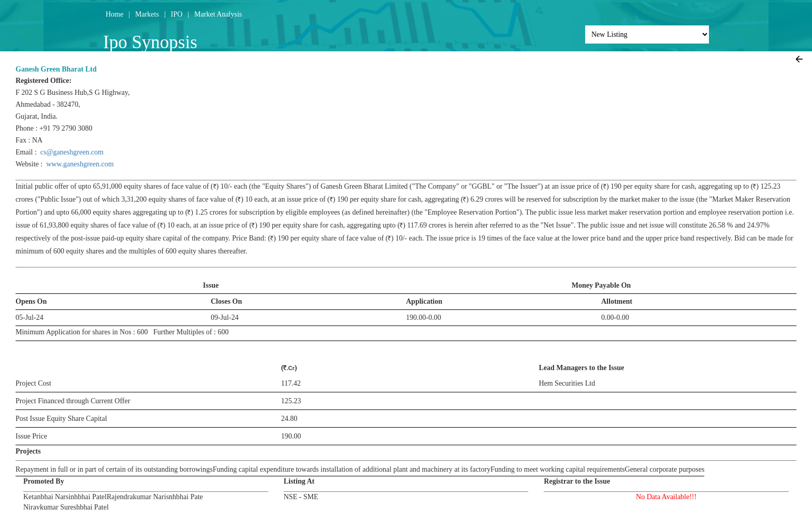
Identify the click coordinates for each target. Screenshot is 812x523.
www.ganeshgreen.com (80, 164)
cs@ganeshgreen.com (72, 152)
